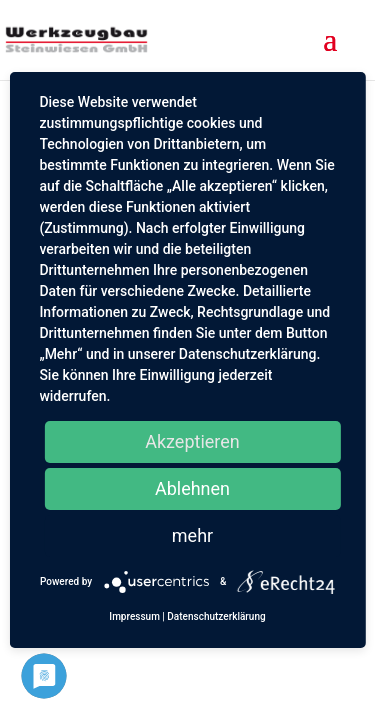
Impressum (134, 616)
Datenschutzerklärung (216, 616)
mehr (192, 535)
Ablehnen (192, 488)
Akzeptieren (192, 441)
